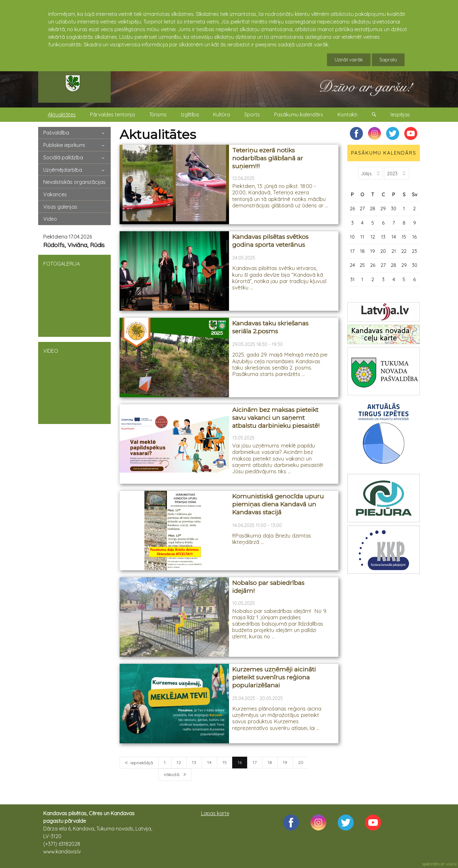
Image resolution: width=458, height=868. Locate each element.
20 (301, 762)
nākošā (172, 774)
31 (352, 279)
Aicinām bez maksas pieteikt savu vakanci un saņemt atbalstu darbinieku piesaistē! (276, 418)
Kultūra (222, 115)
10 (352, 237)
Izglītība (190, 115)
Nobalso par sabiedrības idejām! (268, 587)
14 (209, 762)
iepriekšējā (142, 763)
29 (383, 208)
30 (394, 208)
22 (404, 251)
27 (362, 208)
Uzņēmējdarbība (63, 170)
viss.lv (451, 864)
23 (414, 251)
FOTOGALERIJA (74, 295)
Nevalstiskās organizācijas (74, 182)
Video (50, 219)
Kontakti (347, 115)
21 (394, 251)
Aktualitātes (62, 115)
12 (179, 762)
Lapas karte (215, 813)
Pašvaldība (56, 133)
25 (362, 265)
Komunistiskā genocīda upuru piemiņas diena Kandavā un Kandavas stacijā (278, 504)
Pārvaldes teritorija (112, 115)
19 (285, 762)
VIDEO (74, 382)
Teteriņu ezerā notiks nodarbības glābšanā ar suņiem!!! (268, 158)
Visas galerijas (60, 207)
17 (255, 762)
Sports (252, 115)
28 (373, 208)
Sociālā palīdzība (63, 157)
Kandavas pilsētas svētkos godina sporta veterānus (270, 241)
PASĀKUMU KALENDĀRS (384, 153)
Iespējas (400, 115)
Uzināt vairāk (349, 60)
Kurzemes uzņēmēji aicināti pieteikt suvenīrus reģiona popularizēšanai (274, 677)
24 (352, 265)
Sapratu (388, 60)
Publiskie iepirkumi (64, 145)
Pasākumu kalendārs (299, 115)
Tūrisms (158, 115)
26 (352, 208)
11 (362, 237)
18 (270, 762)
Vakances (55, 194)
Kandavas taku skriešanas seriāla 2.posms (270, 327)
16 (414, 237)
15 (225, 762)
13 (194, 762)
